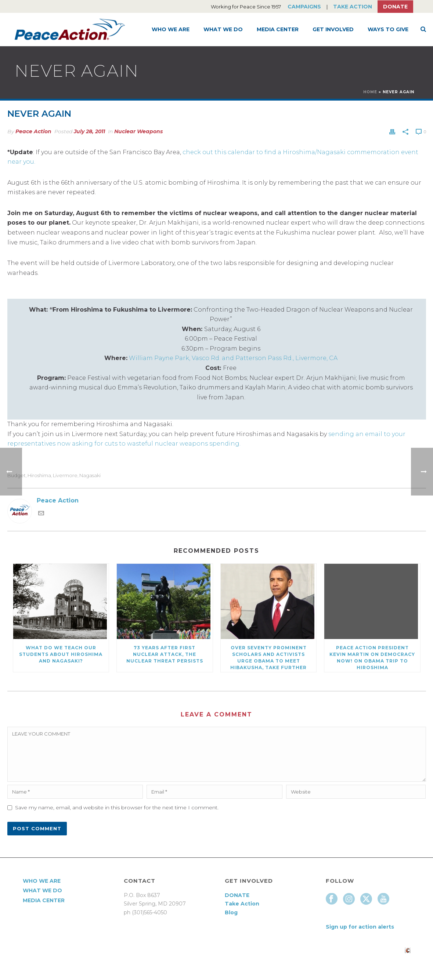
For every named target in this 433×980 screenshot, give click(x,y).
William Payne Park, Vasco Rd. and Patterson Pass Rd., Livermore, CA (233, 358)
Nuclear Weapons (138, 131)
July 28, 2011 (89, 131)
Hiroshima (39, 476)
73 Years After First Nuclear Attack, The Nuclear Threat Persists (165, 654)
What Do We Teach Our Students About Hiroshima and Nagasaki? (61, 654)
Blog (231, 912)
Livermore (65, 476)
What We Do (223, 29)
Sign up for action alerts (360, 927)
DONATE (237, 895)
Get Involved (333, 29)
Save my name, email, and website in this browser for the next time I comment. (117, 807)
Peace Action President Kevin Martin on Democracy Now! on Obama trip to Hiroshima (372, 658)
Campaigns (304, 7)
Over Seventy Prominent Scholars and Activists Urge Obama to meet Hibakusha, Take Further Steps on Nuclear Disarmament (268, 658)
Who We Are (171, 29)
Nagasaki (90, 476)
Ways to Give (388, 29)
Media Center (278, 29)
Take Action (353, 7)
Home (370, 92)
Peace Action (33, 131)
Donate (395, 7)
